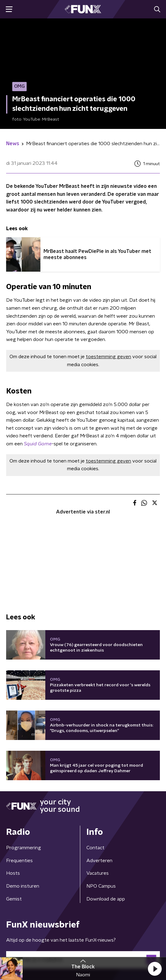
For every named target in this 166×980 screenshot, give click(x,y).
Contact (95, 848)
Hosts (13, 873)
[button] (155, 969)
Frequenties (19, 861)
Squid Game (38, 444)
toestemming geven (108, 357)
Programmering (24, 848)
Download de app (106, 899)
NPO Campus (101, 886)
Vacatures (98, 873)
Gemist (14, 899)
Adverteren (99, 861)
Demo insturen (23, 886)
